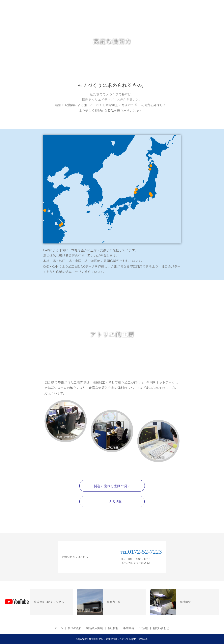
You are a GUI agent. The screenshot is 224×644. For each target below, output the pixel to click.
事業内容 (129, 628)
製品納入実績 (95, 628)
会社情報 (113, 628)
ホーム (59, 628)
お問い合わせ (161, 628)
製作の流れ (75, 628)
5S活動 (143, 628)
